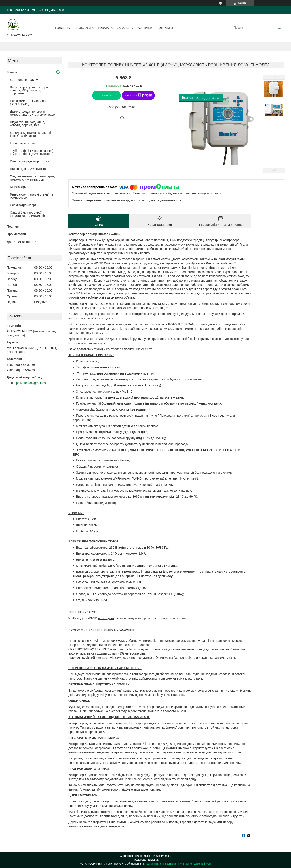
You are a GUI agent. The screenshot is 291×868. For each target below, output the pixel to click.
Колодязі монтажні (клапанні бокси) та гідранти (30, 134)
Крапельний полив (23, 143)
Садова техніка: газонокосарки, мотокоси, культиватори (32, 178)
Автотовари (18, 187)
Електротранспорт (23, 205)
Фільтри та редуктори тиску (29, 161)
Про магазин (16, 234)
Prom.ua (166, 856)
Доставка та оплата (22, 242)
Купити (107, 95)
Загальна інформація (135, 28)
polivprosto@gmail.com (32, 383)
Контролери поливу (24, 80)
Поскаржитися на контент (160, 864)
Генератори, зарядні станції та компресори (32, 196)
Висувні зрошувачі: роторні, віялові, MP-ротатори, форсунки (30, 90)
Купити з (138, 95)
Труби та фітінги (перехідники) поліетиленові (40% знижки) (32, 152)
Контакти (165, 28)
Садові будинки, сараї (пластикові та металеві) (27, 214)
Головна (62, 28)
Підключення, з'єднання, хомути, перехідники (28, 124)
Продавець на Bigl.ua (145, 860)
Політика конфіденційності (195, 864)
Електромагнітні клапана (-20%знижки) (28, 102)
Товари (104, 28)
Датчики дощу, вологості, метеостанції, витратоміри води (32, 113)
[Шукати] (279, 28)
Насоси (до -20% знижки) (28, 169)
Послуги (84, 28)
